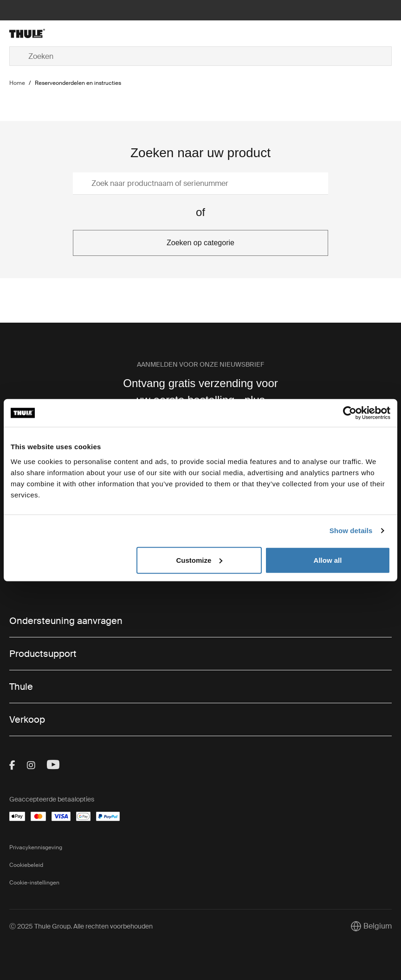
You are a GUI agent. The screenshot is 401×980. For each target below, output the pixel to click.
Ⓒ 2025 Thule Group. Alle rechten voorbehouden (81, 926)
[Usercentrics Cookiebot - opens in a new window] (350, 413)
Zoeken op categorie (200, 243)
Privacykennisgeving (36, 847)
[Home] (73, 33)
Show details (351, 531)
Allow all (328, 560)
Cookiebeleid (26, 865)
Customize (199, 560)
